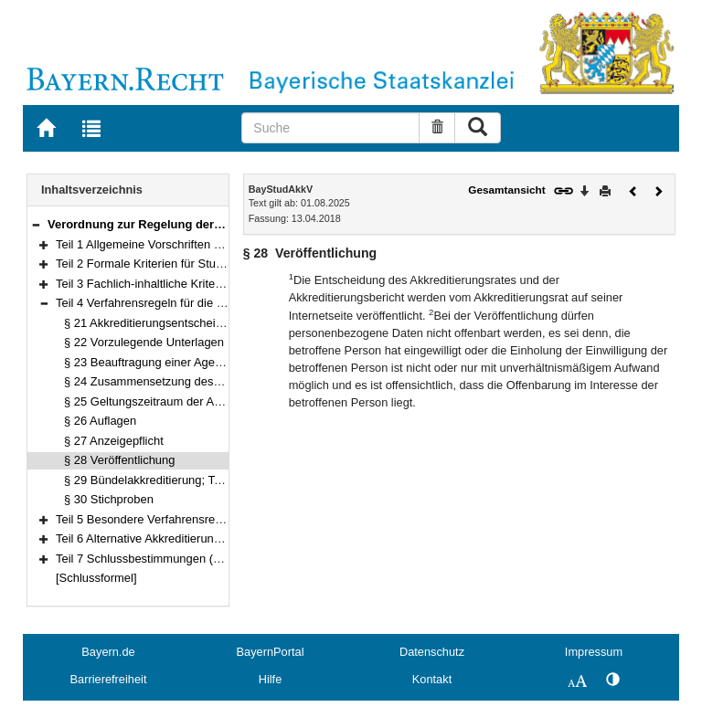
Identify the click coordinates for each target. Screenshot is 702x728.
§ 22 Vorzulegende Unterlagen (144, 342)
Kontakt (432, 679)
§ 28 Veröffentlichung (119, 460)
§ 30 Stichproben (109, 499)
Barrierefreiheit (109, 679)
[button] (36, 224)
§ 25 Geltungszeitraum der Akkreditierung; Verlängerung (212, 401)
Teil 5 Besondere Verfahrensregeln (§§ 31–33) (177, 519)
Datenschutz (432, 652)
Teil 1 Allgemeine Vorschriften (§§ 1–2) (157, 244)
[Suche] (330, 128)
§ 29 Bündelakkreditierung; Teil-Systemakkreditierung (204, 480)
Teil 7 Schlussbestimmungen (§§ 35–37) (161, 559)
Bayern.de (108, 652)
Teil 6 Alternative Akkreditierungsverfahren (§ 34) (183, 538)
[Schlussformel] (96, 578)
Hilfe (271, 679)
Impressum (594, 652)
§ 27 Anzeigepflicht (114, 441)
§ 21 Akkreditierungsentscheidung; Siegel (173, 323)
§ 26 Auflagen (100, 421)
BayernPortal (271, 652)
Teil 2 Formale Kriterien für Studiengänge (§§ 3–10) (191, 264)
